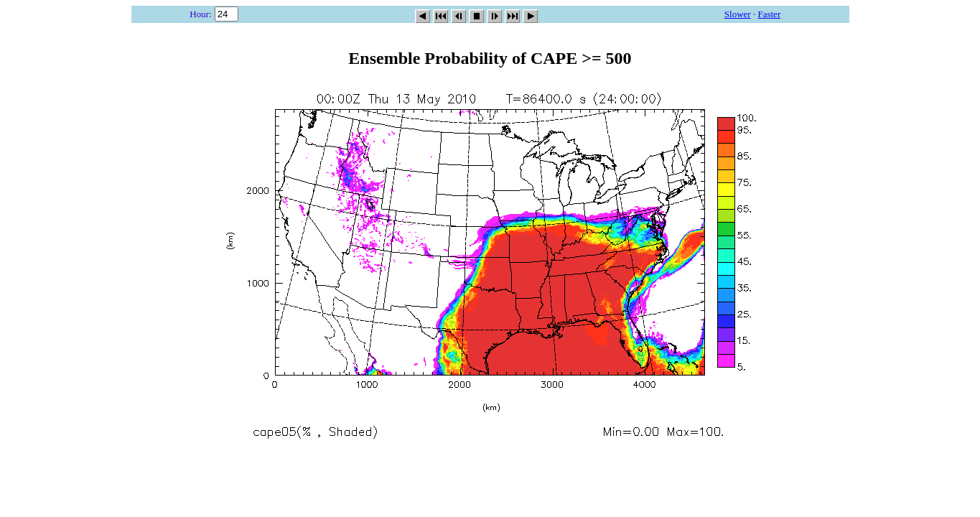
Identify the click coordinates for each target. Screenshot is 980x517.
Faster (769, 14)
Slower (738, 14)
